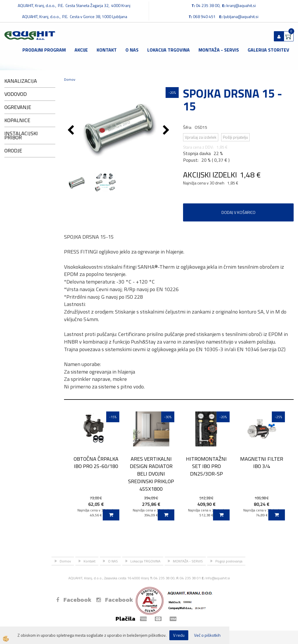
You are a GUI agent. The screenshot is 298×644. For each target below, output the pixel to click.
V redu (179, 635)
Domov (70, 79)
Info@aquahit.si (218, 578)
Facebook (74, 600)
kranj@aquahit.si (241, 5)
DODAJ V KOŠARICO (238, 212)
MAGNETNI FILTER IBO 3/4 (262, 462)
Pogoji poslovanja (229, 561)
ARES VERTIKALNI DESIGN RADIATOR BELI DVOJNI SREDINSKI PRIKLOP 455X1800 (151, 474)
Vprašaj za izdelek (201, 137)
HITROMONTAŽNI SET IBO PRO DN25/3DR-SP (206, 466)
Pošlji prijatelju (235, 137)
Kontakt (107, 50)
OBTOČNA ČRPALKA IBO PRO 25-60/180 (96, 462)
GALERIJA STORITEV (268, 50)
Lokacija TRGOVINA (168, 50)
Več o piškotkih (207, 635)
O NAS (132, 50)
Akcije (81, 50)
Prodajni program (44, 50)
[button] (167, 131)
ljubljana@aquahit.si (241, 16)
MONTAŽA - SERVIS (219, 50)
